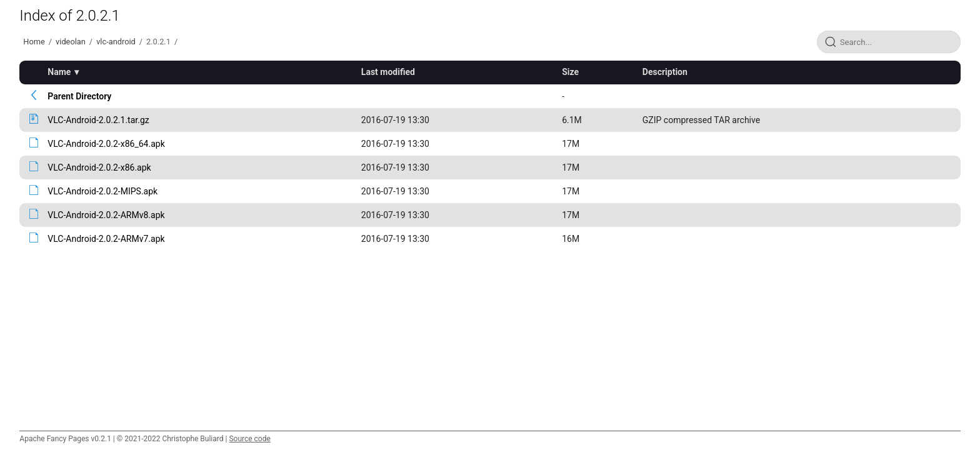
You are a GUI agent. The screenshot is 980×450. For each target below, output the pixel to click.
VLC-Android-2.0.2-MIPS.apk (102, 191)
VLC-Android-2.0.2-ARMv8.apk (106, 215)
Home (34, 42)
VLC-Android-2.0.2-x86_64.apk (106, 144)
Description (665, 72)
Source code (249, 439)
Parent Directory (79, 96)
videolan (71, 42)
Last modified (388, 72)
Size (570, 72)
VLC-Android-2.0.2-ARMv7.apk (106, 239)
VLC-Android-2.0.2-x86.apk (99, 167)
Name (59, 72)
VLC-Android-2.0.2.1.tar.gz (98, 120)
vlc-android (116, 42)
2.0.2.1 (158, 42)
